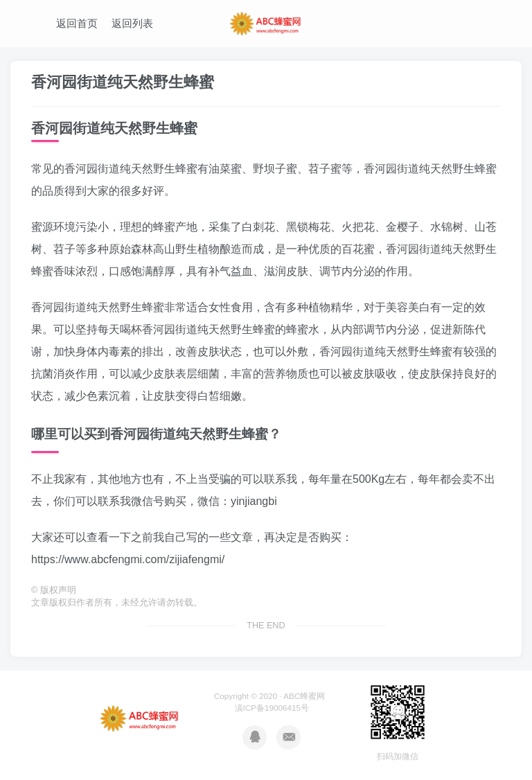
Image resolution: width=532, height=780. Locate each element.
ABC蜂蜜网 (304, 696)
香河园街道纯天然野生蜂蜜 (123, 82)
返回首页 (77, 23)
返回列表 (132, 23)
